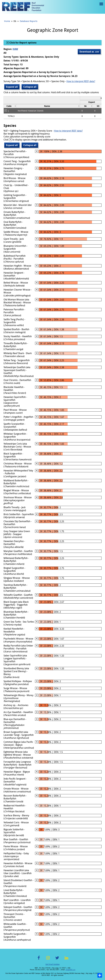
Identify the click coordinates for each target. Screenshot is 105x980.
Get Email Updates (52, 964)
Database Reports (29, 21)
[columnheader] (10, 106)
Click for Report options (23, 43)
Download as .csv (89, 52)
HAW (15, 49)
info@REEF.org (70, 970)
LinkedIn (66, 960)
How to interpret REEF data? (81, 81)
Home (7, 21)
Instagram (48, 960)
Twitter (57, 960)
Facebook (39, 960)
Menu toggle (101, 6)
